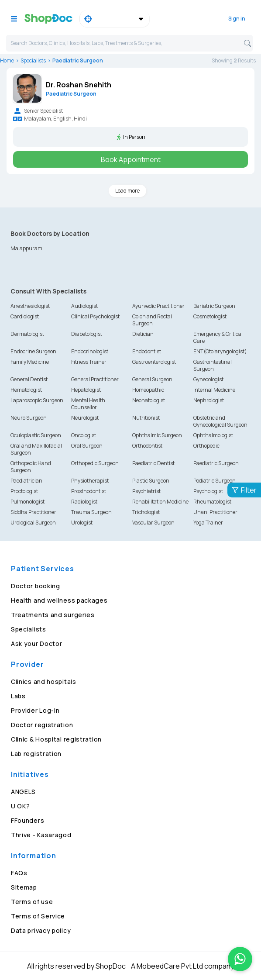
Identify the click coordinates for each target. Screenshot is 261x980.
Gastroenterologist (154, 362)
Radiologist (84, 502)
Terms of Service (38, 916)
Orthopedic (206, 446)
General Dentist (29, 379)
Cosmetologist (210, 316)
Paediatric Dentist (153, 463)
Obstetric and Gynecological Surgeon (220, 421)
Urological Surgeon (33, 523)
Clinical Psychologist (95, 316)
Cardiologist (25, 316)
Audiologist (84, 306)
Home (7, 60)
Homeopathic (148, 390)
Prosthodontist (89, 491)
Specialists (33, 60)
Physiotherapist (90, 481)
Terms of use (32, 902)
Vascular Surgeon (153, 523)
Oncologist (84, 435)
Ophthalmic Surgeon (157, 435)
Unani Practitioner (215, 512)
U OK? (21, 806)
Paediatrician (26, 481)
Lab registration (36, 754)
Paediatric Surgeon (216, 463)
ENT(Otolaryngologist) (220, 351)
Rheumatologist (212, 502)
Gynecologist (208, 379)
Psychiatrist (146, 491)
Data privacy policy (41, 930)
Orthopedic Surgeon (95, 463)
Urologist (82, 523)
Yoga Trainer (208, 523)
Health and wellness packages (59, 600)
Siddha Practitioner (33, 512)
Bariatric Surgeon (214, 306)
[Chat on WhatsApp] (240, 959)
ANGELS (23, 792)
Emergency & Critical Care (218, 337)
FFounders (27, 820)
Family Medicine (30, 362)
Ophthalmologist (213, 435)
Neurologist (85, 418)
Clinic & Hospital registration (56, 739)
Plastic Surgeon (151, 481)
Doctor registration (42, 725)
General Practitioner (95, 379)
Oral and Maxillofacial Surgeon (36, 449)
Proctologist (24, 491)
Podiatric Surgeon (215, 481)
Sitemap (24, 887)
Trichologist (146, 512)
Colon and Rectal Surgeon (152, 320)
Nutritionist (146, 418)
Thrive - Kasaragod (41, 835)
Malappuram (26, 248)
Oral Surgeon (87, 446)
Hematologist (26, 390)
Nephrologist (209, 400)
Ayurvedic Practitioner (158, 306)
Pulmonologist (27, 502)
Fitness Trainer (89, 362)
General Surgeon (152, 379)
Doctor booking (36, 586)
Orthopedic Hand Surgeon (31, 467)
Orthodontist (147, 446)
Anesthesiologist (30, 306)
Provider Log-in (35, 710)
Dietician (143, 334)
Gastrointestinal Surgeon (213, 365)
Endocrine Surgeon (33, 351)
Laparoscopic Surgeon (37, 400)
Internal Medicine (214, 390)
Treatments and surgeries (53, 615)
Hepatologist (86, 390)
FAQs (19, 873)
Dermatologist (27, 334)
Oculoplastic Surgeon (36, 435)
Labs (18, 696)
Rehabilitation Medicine (160, 502)
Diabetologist (87, 334)
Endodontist (147, 351)
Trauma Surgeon (91, 512)
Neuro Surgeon (29, 418)
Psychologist (208, 491)
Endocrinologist (90, 351)
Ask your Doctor (37, 644)
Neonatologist (149, 400)
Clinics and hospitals (44, 682)
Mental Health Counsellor (88, 404)
